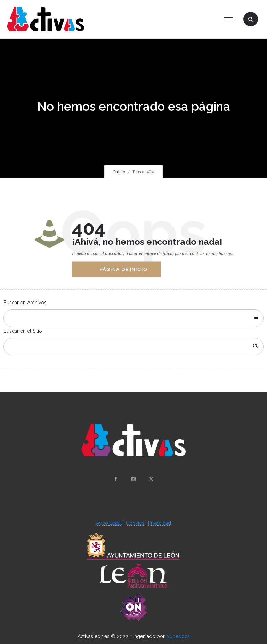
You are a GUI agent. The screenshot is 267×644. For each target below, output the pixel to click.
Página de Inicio (124, 269)
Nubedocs (178, 636)
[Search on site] (133, 347)
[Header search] (251, 19)
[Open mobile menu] (231, 19)
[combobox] (133, 318)
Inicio (119, 172)
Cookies (135, 523)
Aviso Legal (109, 523)
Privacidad (160, 523)
